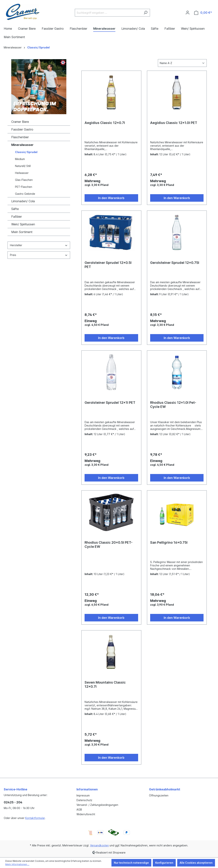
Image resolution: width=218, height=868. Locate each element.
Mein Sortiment (22, 232)
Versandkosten (99, 845)
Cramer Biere (20, 122)
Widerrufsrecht (86, 814)
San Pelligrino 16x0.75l (169, 542)
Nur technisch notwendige (131, 863)
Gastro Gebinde (25, 194)
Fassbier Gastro (22, 129)
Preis (39, 255)
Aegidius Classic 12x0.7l (105, 123)
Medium (20, 159)
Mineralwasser (22, 145)
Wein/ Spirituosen (23, 224)
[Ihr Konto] (188, 13)
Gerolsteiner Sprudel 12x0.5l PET (108, 265)
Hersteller (39, 245)
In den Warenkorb (111, 198)
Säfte (15, 209)
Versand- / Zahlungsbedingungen (97, 805)
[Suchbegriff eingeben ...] (108, 13)
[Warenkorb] (203, 13)
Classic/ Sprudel (26, 152)
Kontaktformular (35, 818)
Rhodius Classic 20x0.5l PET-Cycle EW (109, 545)
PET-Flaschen (24, 187)
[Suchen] (146, 13)
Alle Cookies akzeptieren (196, 863)
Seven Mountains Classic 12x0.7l (105, 684)
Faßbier (17, 217)
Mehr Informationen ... (17, 864)
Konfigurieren (164, 863)
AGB (79, 810)
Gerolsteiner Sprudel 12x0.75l (175, 263)
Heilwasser (22, 173)
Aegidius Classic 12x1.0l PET (174, 123)
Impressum (83, 795)
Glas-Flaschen (24, 180)
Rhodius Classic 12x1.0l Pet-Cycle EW (173, 405)
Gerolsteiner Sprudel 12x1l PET (110, 403)
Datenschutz (84, 800)
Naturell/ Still (23, 166)
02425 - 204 (13, 802)
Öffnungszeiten (159, 795)
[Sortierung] (182, 63)
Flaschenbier (20, 137)
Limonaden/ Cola (23, 201)
